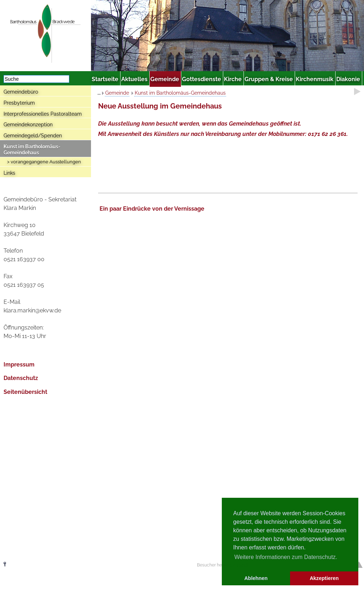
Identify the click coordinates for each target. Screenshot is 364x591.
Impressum (19, 365)
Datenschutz (21, 378)
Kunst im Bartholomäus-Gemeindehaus (32, 150)
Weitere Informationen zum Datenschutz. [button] (286, 557)
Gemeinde (117, 93)
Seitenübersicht (25, 392)
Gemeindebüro (21, 92)
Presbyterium (19, 103)
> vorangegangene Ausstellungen (44, 162)
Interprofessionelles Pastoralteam (43, 114)
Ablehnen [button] (256, 578)
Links (9, 173)
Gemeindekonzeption (28, 125)
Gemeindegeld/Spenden (33, 136)
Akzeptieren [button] (324, 578)
